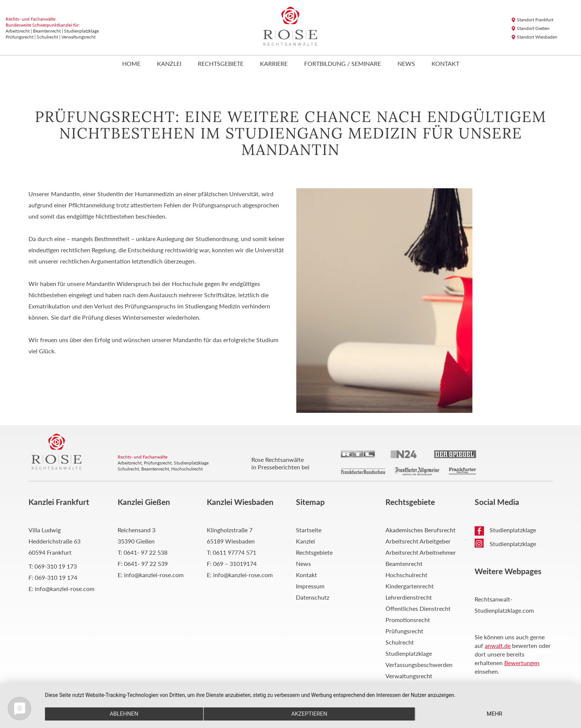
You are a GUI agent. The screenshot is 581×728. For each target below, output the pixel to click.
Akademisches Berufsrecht (420, 530)
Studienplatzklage (409, 653)
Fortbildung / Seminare (343, 64)
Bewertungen (522, 663)
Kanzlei (169, 64)
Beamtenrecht (404, 563)
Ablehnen (124, 714)
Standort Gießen (533, 28)
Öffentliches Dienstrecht (418, 608)
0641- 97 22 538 (146, 552)
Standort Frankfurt (535, 20)
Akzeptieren (309, 714)
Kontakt (445, 64)
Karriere (274, 64)
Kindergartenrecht (410, 586)
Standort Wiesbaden (537, 37)
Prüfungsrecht (404, 631)
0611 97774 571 (234, 552)
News (406, 64)
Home (131, 64)
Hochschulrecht (406, 575)
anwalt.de (498, 645)
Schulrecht (400, 642)
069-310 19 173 (56, 566)
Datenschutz (313, 597)
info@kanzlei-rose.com (65, 589)
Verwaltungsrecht (409, 676)
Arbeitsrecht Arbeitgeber (418, 541)
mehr (494, 714)
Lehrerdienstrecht (409, 597)
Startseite (309, 530)
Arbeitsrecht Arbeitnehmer (421, 552)
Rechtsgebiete (221, 64)
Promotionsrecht (408, 620)
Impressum (310, 586)
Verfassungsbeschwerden (419, 665)
